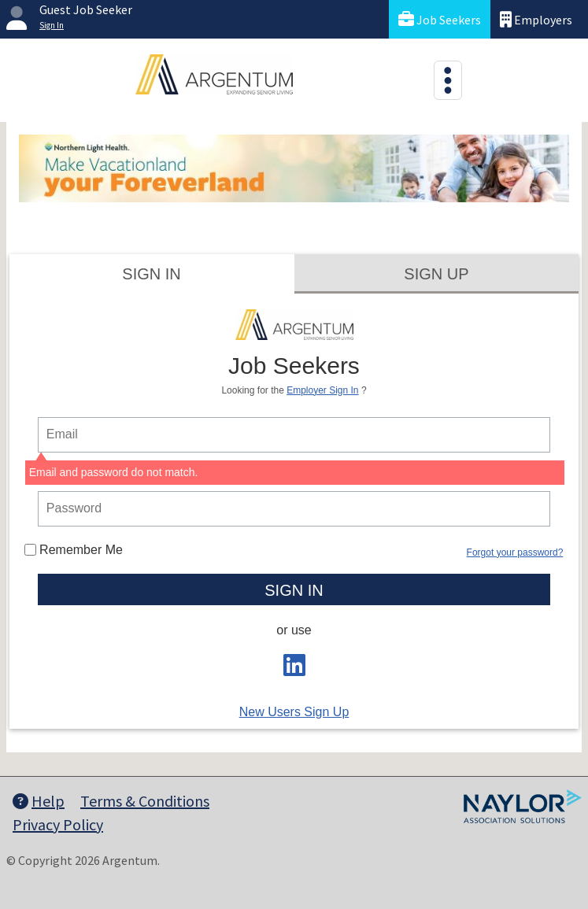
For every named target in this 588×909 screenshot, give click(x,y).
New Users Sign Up (294, 712)
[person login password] (294, 509)
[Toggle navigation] (448, 80)
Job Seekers (440, 19)
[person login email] (294, 435)
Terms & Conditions (145, 801)
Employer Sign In (322, 390)
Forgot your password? (515, 552)
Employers (536, 19)
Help (39, 801)
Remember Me (74, 550)
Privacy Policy (58, 824)
